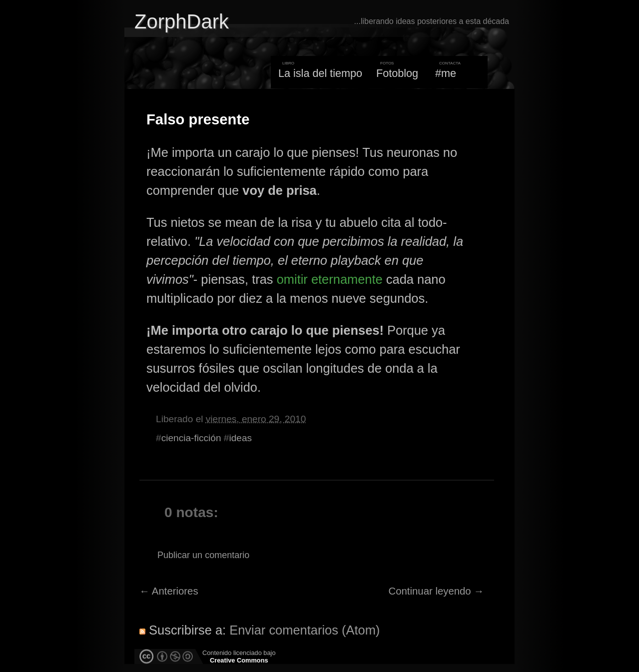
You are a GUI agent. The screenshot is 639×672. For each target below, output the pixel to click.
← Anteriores (169, 591)
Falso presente (198, 119)
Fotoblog (397, 73)
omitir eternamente (330, 279)
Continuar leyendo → (436, 591)
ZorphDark (182, 21)
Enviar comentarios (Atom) (305, 630)
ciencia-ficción (191, 438)
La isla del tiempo (320, 73)
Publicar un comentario (203, 555)
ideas (240, 438)
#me (446, 73)
